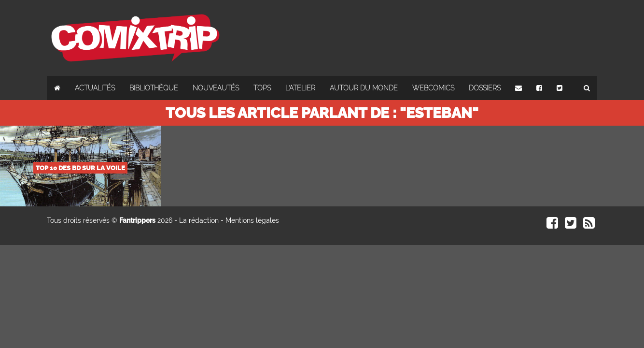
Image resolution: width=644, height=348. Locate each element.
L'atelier (300, 88)
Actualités (95, 88)
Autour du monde (364, 88)
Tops (262, 88)
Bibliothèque (154, 88)
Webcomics (433, 88)
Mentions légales (252, 220)
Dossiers (485, 88)
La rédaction (199, 220)
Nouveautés (216, 88)
